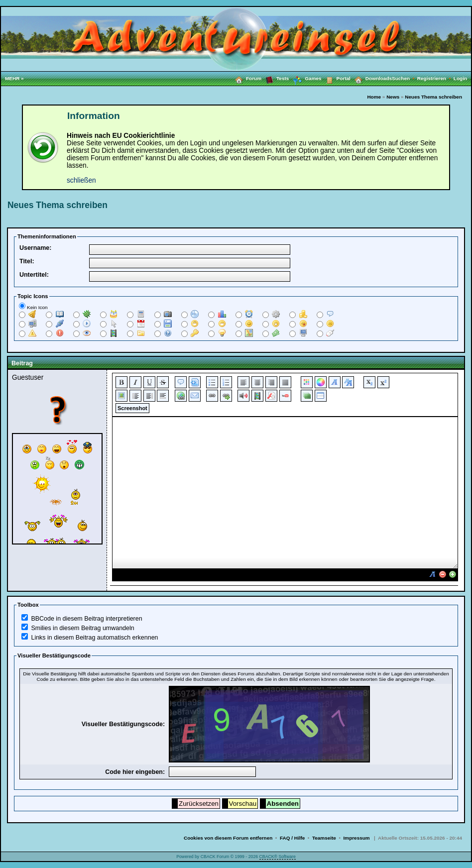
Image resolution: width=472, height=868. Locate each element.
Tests (275, 78)
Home (374, 97)
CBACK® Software (278, 857)
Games (305, 79)
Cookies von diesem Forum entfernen (228, 838)
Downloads (371, 78)
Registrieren (435, 78)
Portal (336, 78)
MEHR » (14, 78)
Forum (246, 78)
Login (460, 78)
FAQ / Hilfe (292, 838)
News (393, 97)
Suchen (405, 78)
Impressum (357, 838)
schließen (81, 180)
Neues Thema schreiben (433, 97)
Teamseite (324, 838)
